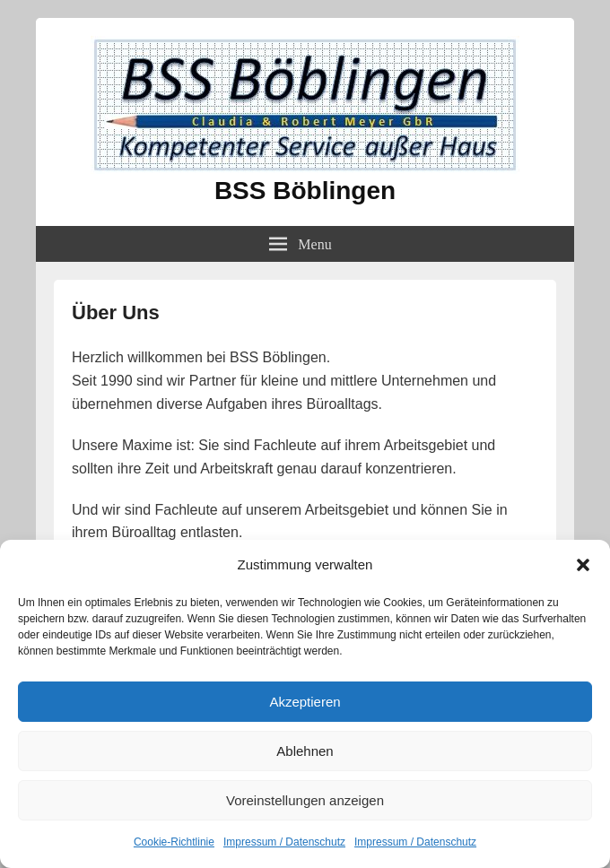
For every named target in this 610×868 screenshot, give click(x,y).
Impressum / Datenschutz (284, 842)
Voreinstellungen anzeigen (305, 800)
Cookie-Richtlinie (174, 842)
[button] (583, 565)
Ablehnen (305, 751)
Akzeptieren (305, 702)
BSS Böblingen (305, 191)
